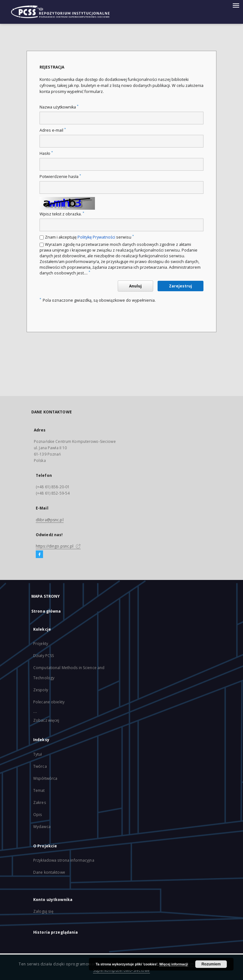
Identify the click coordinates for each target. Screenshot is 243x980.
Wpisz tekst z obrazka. (62, 214)
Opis (37, 815)
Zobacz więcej (46, 720)
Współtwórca (45, 778)
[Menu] (236, 5)
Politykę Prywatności (96, 237)
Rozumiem (211, 964)
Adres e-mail (53, 130)
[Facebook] (39, 555)
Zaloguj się (43, 911)
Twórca (40, 766)
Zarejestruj (181, 286)
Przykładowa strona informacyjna (64, 860)
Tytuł (38, 754)
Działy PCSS (44, 656)
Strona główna (46, 611)
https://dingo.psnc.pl (58, 546)
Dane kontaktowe (49, 872)
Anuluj (135, 286)
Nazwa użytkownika (59, 107)
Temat (39, 790)
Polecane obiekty (49, 702)
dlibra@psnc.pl (50, 520)
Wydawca (42, 827)
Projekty (41, 644)
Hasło (46, 153)
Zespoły (41, 690)
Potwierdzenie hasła (60, 177)
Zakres (40, 802)
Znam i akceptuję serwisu (89, 237)
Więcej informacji (174, 964)
